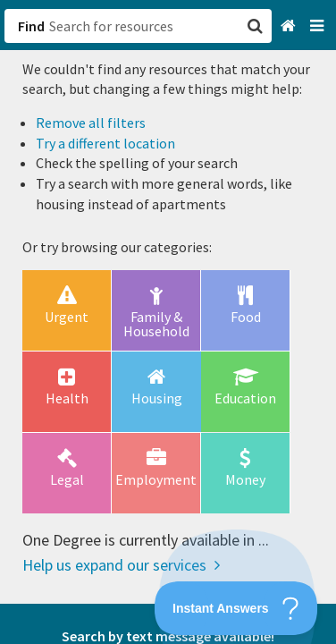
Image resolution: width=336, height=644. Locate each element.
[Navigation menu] (319, 26)
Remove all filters (91, 123)
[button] (168, 322)
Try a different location (105, 143)
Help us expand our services (121, 565)
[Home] (290, 26)
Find (31, 26)
